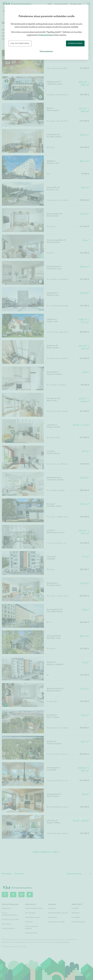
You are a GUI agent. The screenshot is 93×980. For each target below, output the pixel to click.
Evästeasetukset (46, 35)
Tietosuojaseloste (46, 51)
